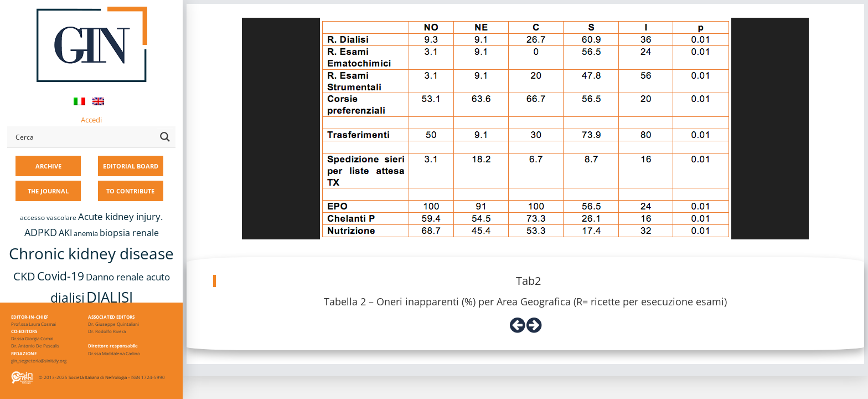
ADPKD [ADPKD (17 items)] (41, 232)
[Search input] (84, 137)
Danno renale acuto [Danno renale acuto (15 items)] (128, 277)
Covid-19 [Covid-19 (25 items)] (61, 276)
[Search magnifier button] (165, 137)
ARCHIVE (48, 166)
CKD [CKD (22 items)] (24, 276)
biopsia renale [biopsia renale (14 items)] (129, 233)
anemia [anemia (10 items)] (86, 233)
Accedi (91, 120)
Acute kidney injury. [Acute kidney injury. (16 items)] (120, 216)
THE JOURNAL (48, 191)
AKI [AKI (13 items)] (65, 233)
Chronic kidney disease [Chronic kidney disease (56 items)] (91, 253)
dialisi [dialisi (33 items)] (68, 298)
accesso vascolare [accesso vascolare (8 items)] (48, 218)
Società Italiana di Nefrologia (98, 377)
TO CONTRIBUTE (130, 191)
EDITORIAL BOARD (131, 166)
